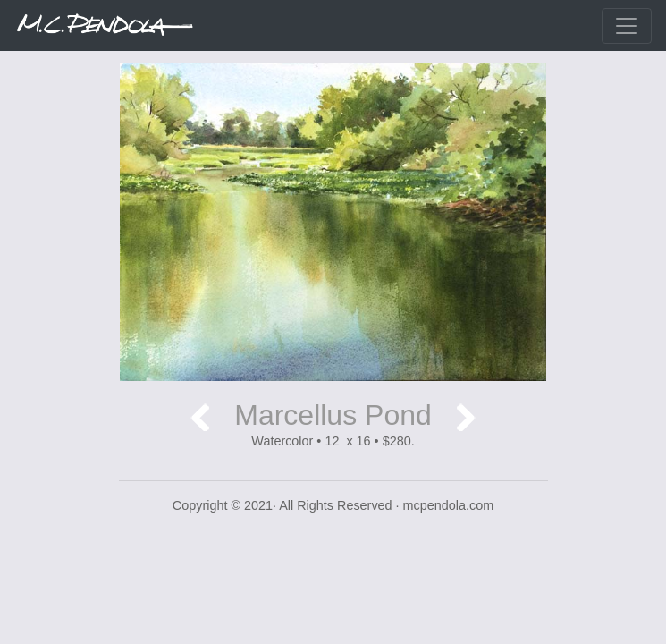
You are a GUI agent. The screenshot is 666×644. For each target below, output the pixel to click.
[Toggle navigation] (627, 26)
